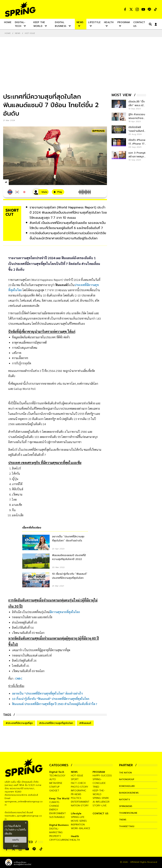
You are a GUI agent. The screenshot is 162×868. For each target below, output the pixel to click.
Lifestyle (76, 814)
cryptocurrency (60, 840)
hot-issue (77, 776)
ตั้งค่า (16, 846)
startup (54, 787)
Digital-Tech (57, 772)
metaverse (56, 783)
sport (75, 779)
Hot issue (30, 33)
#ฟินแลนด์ (85, 723)
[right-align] (150, 24)
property (55, 836)
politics (76, 798)
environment (58, 813)
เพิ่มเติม (8, 833)
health (75, 840)
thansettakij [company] (128, 826)
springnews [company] (127, 806)
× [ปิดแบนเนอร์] (26, 823)
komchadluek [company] (128, 786)
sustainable (57, 817)
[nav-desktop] (8, 22)
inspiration (78, 825)
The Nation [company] (127, 773)
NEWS (18, 33)
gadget (54, 791)
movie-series (79, 821)
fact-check (78, 783)
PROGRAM (99, 772)
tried (96, 787)
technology (57, 776)
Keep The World (59, 799)
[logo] (20, 9)
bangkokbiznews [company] (130, 793)
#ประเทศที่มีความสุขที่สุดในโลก (56, 723)
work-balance (81, 828)
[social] (125, 9)
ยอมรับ (16, 840)
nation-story (80, 806)
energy (54, 810)
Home (8, 33)
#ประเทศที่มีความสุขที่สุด (19, 723)
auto (53, 779)
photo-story (80, 787)
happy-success (102, 776)
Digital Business (59, 825)
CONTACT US (100, 814)
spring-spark (101, 798)
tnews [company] (123, 820)
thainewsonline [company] (130, 813)
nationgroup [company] (128, 779)
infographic (79, 791)
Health (75, 836)
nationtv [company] (125, 799)
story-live (100, 806)
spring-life (78, 817)
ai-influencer (101, 802)
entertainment (80, 802)
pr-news (76, 794)
